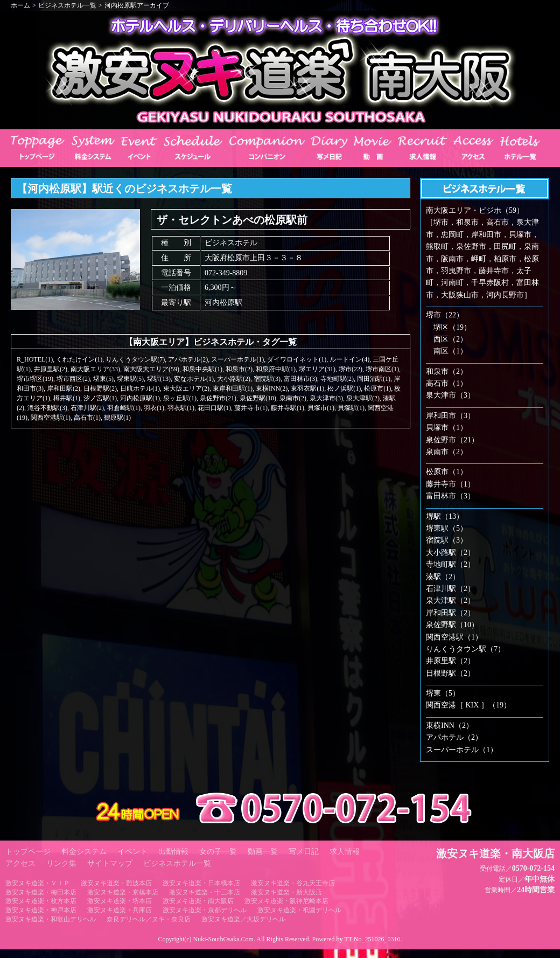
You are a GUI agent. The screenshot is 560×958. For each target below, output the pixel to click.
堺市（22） (445, 315)
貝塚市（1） (447, 428)
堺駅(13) (159, 379)
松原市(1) (377, 388)
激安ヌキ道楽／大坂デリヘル (243, 919)
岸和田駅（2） (450, 613)
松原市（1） (447, 472)
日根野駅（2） (450, 673)
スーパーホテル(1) (237, 359)
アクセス (20, 863)
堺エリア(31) (317, 369)
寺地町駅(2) (337, 379)
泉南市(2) (293, 398)
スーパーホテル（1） (462, 750)
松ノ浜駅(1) (344, 388)
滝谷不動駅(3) (47, 408)
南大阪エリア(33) (95, 369)
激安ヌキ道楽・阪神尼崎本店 (286, 901)
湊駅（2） (443, 577)
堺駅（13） (445, 516)
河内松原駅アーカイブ (137, 5)
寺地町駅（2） (450, 564)
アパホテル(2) (188, 359)
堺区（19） (452, 327)
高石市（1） (447, 383)
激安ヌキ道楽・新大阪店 (286, 892)
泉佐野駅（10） (452, 625)
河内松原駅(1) (140, 398)
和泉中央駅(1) (202, 369)
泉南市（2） (447, 452)
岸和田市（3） (450, 416)
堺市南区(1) (382, 369)
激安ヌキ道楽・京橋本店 (123, 892)
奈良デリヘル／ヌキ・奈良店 (149, 919)
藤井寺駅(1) (288, 408)
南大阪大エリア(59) (151, 369)
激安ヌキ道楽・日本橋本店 (201, 883)
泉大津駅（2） (450, 601)
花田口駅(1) (214, 408)
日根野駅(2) (100, 388)
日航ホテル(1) (140, 388)
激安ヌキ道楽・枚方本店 (41, 901)
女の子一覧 (218, 852)
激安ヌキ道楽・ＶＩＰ (38, 883)
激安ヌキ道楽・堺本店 (120, 901)
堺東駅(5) (130, 379)
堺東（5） (443, 693)
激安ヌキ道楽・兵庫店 (120, 910)
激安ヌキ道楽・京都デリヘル (205, 910)
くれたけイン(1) (79, 359)
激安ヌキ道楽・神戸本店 (41, 910)
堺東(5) (103, 379)
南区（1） (450, 351)
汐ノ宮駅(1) (100, 398)
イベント (132, 852)
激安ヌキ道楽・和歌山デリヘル (51, 919)
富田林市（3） (450, 496)
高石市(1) (87, 418)
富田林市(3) (300, 379)
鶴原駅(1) (117, 418)
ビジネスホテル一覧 (67, 5)
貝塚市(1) (321, 408)
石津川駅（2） (450, 589)
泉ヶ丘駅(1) (180, 398)
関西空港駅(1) (51, 418)
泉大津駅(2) (363, 398)
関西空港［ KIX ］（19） (468, 705)
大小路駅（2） (450, 553)
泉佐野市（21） (452, 440)
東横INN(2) (272, 388)
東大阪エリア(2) (186, 388)
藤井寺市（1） (450, 484)
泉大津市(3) (326, 398)
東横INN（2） (450, 726)
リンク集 (61, 863)
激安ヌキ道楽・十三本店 (205, 892)
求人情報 (345, 852)
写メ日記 (304, 852)
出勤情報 (173, 852)
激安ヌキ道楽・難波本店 (116, 883)
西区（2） (450, 339)
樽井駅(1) (67, 398)
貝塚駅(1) (351, 408)
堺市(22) (351, 369)
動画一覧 (263, 852)
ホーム (20, 5)
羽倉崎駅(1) (124, 408)
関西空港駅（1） (454, 637)
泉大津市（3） (450, 395)
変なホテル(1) (194, 379)
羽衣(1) (154, 408)
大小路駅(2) (234, 379)
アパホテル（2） (454, 737)
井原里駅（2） (450, 661)
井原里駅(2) (51, 369)
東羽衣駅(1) (307, 388)
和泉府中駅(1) (276, 369)
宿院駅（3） (447, 540)
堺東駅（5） (447, 528)
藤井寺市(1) (251, 408)
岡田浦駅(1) (374, 379)
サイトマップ (110, 863)
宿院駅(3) (267, 379)
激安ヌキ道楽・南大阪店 (198, 901)
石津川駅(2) (87, 408)
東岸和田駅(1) (233, 388)
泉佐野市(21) (218, 398)
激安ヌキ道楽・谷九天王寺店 (293, 883)
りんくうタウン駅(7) (135, 359)
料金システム (84, 852)
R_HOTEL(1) (35, 359)
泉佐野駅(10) (258, 398)
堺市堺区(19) (35, 379)
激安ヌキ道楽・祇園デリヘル (299, 910)
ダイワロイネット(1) (297, 359)
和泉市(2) (239, 369)
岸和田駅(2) (64, 388)
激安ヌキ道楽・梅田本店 (41, 892)
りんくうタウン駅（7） (465, 649)
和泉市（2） (447, 372)
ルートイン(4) (349, 359)
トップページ (28, 852)
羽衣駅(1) (181, 408)
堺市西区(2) (73, 379)
